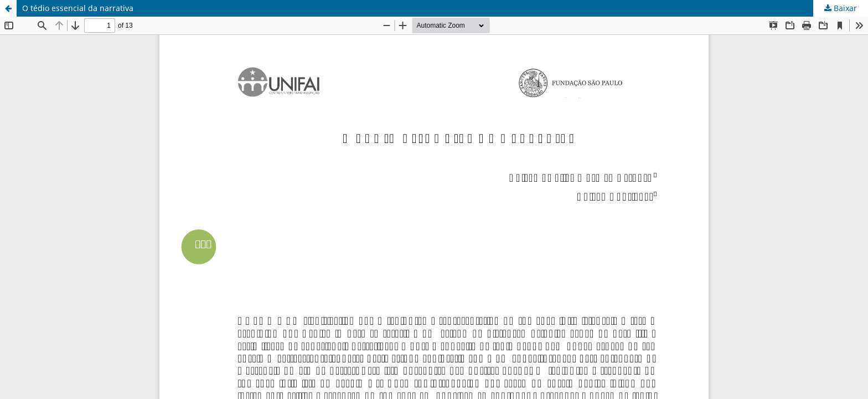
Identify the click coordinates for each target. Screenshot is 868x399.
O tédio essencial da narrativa (78, 8)
